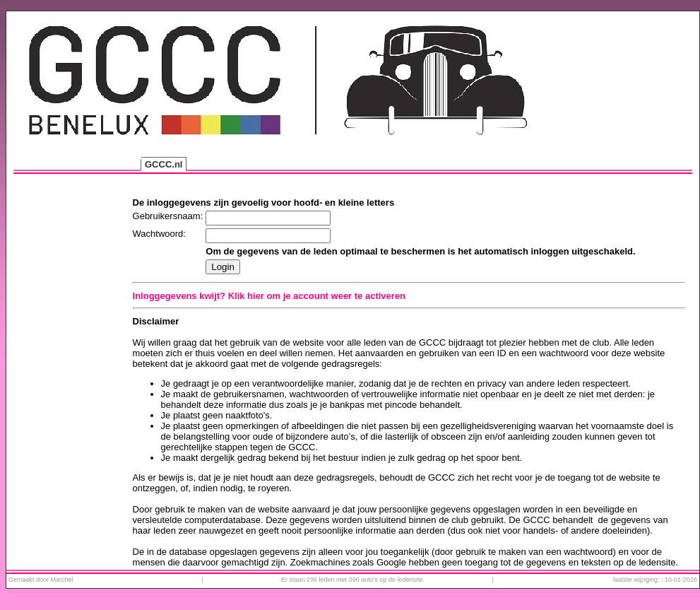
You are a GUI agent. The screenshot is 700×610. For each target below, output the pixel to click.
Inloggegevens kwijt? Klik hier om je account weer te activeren (269, 296)
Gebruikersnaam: (168, 216)
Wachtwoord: (159, 234)
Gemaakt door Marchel (41, 580)
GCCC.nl (164, 164)
